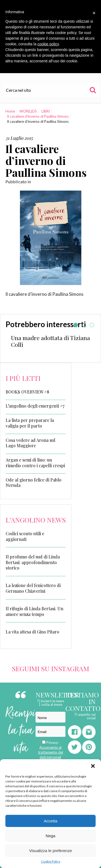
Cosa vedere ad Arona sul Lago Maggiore (30, 443)
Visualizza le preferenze (50, 851)
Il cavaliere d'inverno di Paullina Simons (38, 116)
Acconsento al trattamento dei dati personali (50, 752)
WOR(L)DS (28, 111)
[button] (93, 766)
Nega (51, 836)
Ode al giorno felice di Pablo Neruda (34, 483)
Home (10, 111)
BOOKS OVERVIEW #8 (27, 392)
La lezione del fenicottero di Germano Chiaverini (33, 588)
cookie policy (48, 44)
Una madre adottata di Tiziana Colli (50, 341)
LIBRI (46, 111)
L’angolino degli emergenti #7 (35, 406)
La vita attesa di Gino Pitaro (32, 632)
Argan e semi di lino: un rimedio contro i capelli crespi (35, 463)
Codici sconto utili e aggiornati (25, 536)
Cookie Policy (51, 861)
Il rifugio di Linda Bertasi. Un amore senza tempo (34, 611)
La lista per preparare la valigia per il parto (30, 423)
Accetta (50, 821)
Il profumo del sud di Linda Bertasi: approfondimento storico (33, 562)
